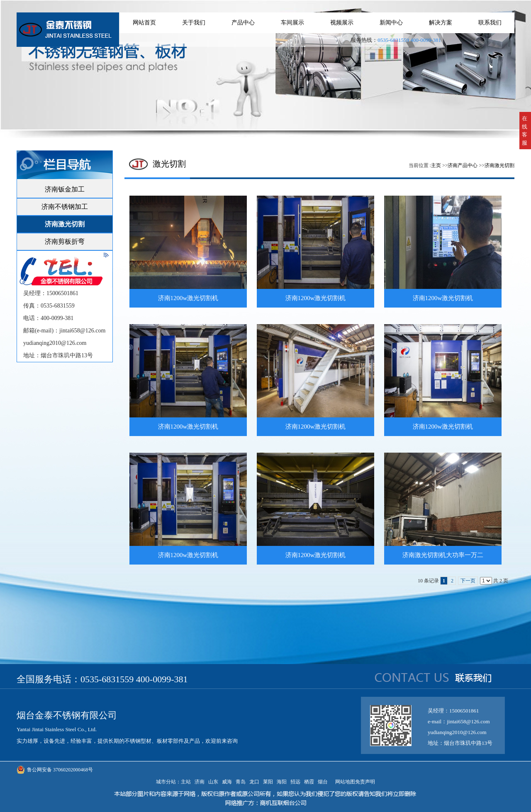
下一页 (468, 581)
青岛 (241, 782)
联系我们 (490, 23)
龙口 (254, 782)
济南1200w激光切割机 (188, 298)
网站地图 (344, 782)
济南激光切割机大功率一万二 (443, 555)
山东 (213, 782)
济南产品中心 (463, 165)
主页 (436, 165)
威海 (227, 782)
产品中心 (243, 23)
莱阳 (268, 782)
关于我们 (194, 23)
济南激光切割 (499, 165)
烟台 (323, 782)
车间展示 (292, 23)
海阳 (282, 782)
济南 (200, 782)
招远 (295, 782)
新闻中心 (391, 23)
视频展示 (342, 23)
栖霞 (309, 782)
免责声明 (365, 782)
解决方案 (441, 23)
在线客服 (525, 131)
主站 (186, 782)
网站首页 (144, 23)
